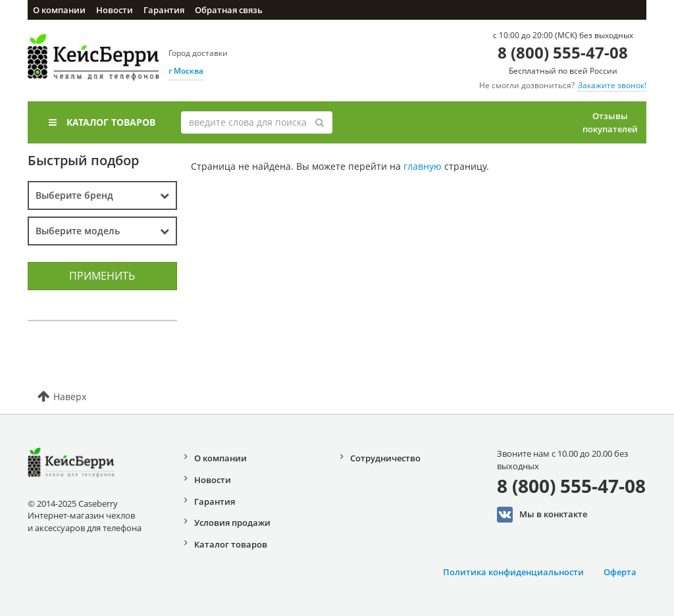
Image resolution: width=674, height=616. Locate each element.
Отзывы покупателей (610, 122)
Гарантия (164, 10)
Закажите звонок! (612, 85)
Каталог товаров (102, 122)
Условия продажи (232, 523)
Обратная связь (229, 10)
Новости (115, 10)
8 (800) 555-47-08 (563, 52)
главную (423, 166)
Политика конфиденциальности (513, 572)
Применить (102, 276)
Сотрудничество (385, 458)
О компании (59, 10)
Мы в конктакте (542, 515)
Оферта (620, 572)
